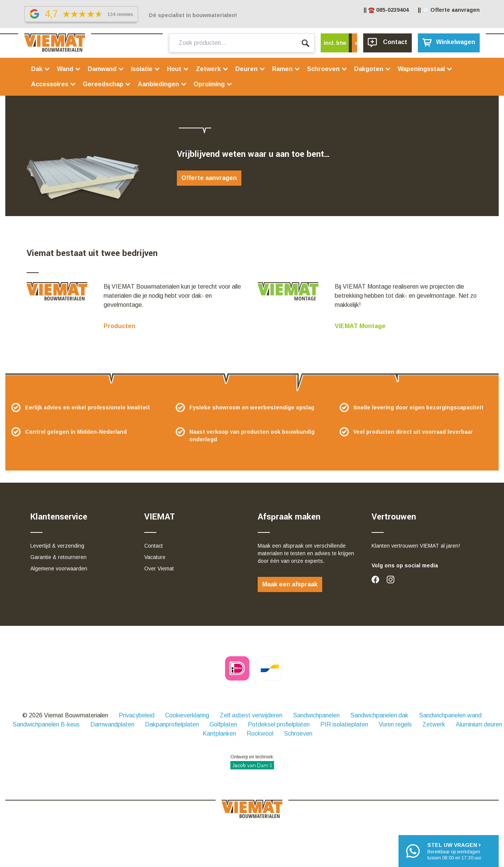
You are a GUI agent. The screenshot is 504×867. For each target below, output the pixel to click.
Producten (120, 326)
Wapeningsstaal (425, 69)
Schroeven (327, 69)
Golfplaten (223, 724)
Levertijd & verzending (57, 546)
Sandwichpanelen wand (450, 715)
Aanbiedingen (162, 84)
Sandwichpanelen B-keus (46, 724)
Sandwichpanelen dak (379, 715)
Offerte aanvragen (209, 178)
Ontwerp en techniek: (252, 762)
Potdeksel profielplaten (279, 724)
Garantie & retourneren (58, 557)
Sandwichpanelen (316, 715)
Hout (178, 69)
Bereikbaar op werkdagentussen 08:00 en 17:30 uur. (455, 851)
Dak (41, 69)
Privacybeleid (137, 715)
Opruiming (213, 84)
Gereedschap (107, 84)
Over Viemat (159, 569)
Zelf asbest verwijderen (251, 715)
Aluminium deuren (479, 724)
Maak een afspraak (290, 584)
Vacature (155, 557)
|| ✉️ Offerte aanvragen (449, 10)
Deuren (250, 69)
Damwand (106, 69)
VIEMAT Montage (360, 326)
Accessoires (54, 84)
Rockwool (260, 734)
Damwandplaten (112, 724)
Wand (69, 69)
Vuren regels (395, 724)
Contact (154, 546)
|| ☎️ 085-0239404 (386, 10)
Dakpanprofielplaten (172, 724)
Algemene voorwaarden (59, 569)
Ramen (286, 69)
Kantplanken (219, 734)
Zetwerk (212, 69)
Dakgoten (372, 69)
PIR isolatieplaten (344, 724)
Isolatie (146, 69)
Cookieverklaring (187, 715)
